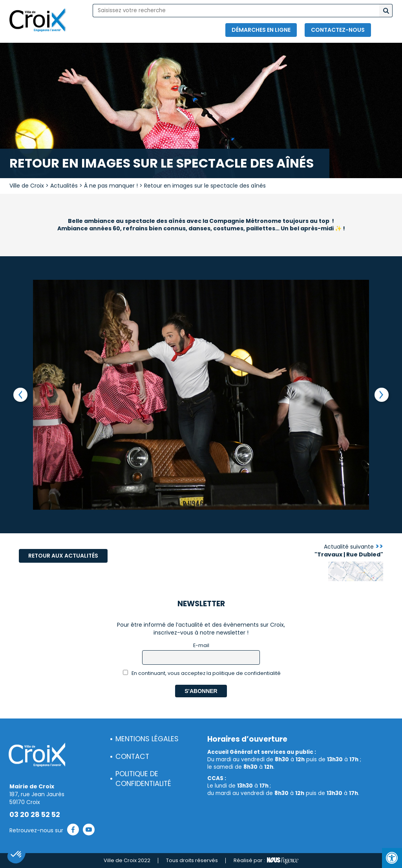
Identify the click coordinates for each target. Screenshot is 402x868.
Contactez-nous (338, 30)
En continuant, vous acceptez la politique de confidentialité (202, 673)
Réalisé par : (266, 861)
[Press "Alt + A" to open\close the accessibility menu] (392, 858)
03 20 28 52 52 (35, 815)
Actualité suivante (349, 551)
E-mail (201, 645)
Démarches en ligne (261, 30)
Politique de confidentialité (143, 779)
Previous (20, 395)
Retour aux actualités (63, 556)
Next (382, 395)
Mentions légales (147, 739)
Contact (132, 757)
